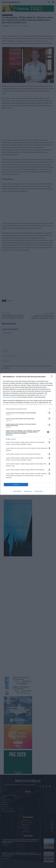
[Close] (52, 377)
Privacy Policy (39, 491)
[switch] (49, 413)
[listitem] (28, 409)
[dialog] (28, 434)
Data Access (28, 491)
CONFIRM (16, 485)
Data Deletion (17, 491)
